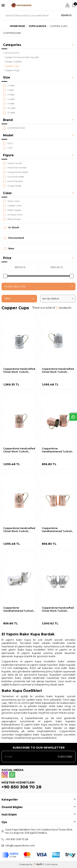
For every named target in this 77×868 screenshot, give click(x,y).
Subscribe (65, 757)
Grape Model (12, 186)
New (9, 248)
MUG (8, 143)
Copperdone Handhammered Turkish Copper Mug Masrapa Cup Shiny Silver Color (18, 609)
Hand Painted (13, 181)
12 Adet (9, 113)
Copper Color (13, 206)
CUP (8, 148)
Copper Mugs (12, 70)
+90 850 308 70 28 (21, 787)
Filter (19, 298)
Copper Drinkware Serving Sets (22, 57)
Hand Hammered (15, 168)
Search (66, 15)
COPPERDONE (14, 128)
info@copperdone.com (20, 845)
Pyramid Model (14, 177)
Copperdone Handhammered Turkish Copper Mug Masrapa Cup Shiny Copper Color (57, 530)
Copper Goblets (13, 62)
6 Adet (9, 104)
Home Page (17, 26)
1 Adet (8, 90)
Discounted (14, 238)
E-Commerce (50, 864)
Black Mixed (12, 219)
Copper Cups (12, 66)
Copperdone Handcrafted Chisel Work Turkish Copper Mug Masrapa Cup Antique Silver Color (58, 609)
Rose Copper (12, 210)
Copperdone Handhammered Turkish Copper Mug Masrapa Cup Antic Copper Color (57, 450)
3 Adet (9, 95)
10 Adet (9, 108)
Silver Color (11, 201)
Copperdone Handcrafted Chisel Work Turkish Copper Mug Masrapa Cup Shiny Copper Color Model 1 (19, 530)
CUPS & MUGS (37, 26)
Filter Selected (38, 286)
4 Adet (9, 99)
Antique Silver (13, 215)
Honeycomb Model (15, 172)
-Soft (38, 864)
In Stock (11, 227)
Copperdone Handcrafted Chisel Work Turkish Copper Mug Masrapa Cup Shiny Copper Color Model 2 (19, 450)
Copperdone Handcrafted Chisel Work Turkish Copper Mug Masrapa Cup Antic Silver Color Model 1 (19, 370)
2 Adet (9, 86)
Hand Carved (12, 163)
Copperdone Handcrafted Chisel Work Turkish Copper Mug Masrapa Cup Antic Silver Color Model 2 (58, 370)
